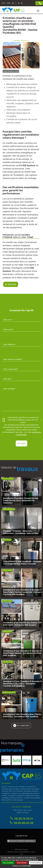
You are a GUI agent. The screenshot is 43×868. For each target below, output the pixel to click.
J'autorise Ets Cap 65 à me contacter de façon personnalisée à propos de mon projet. (22, 420)
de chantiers (23, 726)
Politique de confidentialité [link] (21, 866)
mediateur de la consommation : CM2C (21, 852)
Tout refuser (22, 863)
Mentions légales (21, 849)
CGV (21, 854)
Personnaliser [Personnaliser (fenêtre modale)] (36, 863)
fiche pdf (12, 284)
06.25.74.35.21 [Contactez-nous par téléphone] (24, 819)
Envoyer (21, 443)
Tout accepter (8, 863)
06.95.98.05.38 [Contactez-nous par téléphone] (23, 823)
